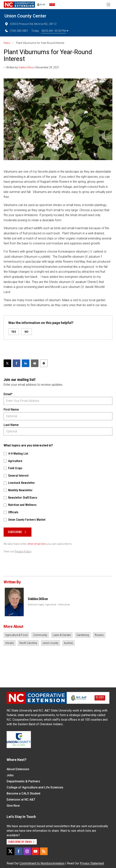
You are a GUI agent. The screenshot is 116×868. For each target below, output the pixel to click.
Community (40, 635)
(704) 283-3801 (16, 31)
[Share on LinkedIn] (26, 363)
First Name (11, 410)
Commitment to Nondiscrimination (42, 863)
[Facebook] (19, 851)
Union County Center (25, 16)
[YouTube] (35, 851)
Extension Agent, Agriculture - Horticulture (49, 605)
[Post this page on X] (7, 363)
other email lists (36, 544)
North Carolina (28, 643)
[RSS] (44, 851)
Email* (8, 394)
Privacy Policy (23, 551)
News (7, 43)
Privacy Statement (92, 863)
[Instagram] (27, 851)
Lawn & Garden (62, 635)
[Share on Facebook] (16, 363)
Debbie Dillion (26, 67)
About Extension (18, 769)
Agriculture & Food (16, 635)
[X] (10, 851)
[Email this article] (35, 363)
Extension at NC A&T (21, 800)
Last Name (11, 425)
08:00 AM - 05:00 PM (55, 31)
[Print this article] (44, 363)
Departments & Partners (23, 781)
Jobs (10, 775)
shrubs (10, 643)
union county (51, 643)
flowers (99, 635)
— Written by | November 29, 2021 (31, 67)
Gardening (83, 635)
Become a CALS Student (24, 793)
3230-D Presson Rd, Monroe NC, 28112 (31, 24)
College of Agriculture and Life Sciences (35, 787)
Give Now (13, 806)
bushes (69, 643)
